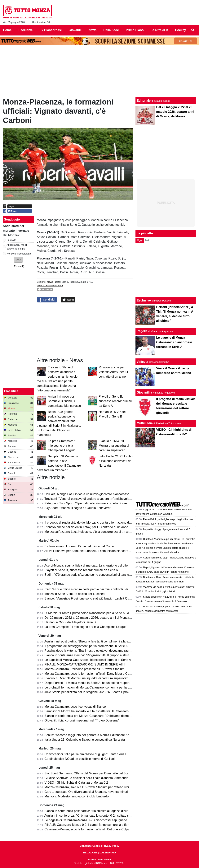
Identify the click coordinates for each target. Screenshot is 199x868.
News (50, 282)
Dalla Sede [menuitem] (111, 30)
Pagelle (142, 331)
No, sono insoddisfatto (19, 254)
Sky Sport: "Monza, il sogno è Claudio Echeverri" (78, 508)
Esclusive (144, 300)
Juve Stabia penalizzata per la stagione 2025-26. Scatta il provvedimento (94, 692)
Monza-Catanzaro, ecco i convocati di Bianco (75, 707)
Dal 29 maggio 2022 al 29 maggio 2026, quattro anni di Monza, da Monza (94, 618)
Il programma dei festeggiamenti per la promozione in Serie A (86, 646)
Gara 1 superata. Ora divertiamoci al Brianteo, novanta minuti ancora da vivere (98, 792)
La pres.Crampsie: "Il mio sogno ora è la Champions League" (62, 446)
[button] (18, 260)
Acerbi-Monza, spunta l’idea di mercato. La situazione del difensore (90, 565)
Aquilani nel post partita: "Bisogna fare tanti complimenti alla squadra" (92, 641)
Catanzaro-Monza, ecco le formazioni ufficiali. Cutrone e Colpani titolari (93, 829)
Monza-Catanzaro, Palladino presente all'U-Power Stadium (84, 669)
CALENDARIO (108, 853)
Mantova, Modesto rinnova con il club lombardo (77, 796)
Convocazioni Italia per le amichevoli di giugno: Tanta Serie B (86, 754)
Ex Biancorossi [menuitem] (51, 30)
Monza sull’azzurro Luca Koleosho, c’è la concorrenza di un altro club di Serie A (99, 532)
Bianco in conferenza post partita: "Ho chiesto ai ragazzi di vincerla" (90, 811)
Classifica (11, 391)
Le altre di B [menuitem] (159, 30)
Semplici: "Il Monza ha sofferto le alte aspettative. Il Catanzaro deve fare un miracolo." (103, 711)
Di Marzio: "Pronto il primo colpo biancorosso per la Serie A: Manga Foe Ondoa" (99, 613)
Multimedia (145, 423)
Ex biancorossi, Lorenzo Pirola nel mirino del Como (79, 546)
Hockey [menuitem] (181, 30)
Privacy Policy (111, 846)
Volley (141, 362)
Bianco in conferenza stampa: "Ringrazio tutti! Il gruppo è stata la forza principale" (100, 655)
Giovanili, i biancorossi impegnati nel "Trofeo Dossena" (82, 720)
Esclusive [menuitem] (26, 30)
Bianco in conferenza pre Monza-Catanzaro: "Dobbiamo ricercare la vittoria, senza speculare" (108, 716)
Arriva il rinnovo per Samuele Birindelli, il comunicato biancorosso (64, 401)
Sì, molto (12, 240)
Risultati (18, 266)
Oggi (140, 240)
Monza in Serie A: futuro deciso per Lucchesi (75, 594)
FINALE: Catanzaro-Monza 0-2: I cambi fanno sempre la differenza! (90, 825)
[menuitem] (193, 30)
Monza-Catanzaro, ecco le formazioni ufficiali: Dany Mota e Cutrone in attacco (97, 674)
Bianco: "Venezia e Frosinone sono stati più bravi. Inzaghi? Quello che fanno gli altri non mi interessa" (113, 598)
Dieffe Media (104, 859)
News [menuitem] (92, 30)
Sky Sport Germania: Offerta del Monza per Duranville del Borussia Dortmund (97, 773)
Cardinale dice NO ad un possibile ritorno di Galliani (80, 759)
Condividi (47, 300)
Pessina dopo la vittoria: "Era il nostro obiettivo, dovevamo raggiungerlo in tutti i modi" (102, 651)
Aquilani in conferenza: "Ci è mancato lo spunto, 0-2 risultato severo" (91, 816)
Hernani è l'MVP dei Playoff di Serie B (70, 622)
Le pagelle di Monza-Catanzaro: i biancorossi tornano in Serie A (88, 660)
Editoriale (144, 101)
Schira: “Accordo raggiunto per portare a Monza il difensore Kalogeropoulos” (96, 735)
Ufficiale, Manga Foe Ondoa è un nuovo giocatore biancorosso (87, 494)
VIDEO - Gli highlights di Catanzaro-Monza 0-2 (76, 783)
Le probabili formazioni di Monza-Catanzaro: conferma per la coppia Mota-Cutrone (100, 687)
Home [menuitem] (7, 30)
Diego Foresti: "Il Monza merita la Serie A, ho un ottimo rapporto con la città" (96, 683)
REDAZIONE (90, 853)
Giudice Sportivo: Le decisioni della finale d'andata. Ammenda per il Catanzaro (98, 778)
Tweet (68, 300)
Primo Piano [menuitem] (135, 30)
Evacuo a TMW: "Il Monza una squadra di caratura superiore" (114, 446)
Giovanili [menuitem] (75, 30)
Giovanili (143, 392)
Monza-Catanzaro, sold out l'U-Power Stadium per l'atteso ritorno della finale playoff (101, 787)
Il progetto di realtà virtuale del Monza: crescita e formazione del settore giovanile (100, 523)
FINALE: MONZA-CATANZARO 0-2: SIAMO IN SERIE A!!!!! (85, 664)
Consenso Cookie (90, 846)
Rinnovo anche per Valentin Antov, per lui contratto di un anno (113, 372)
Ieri (147, 240)
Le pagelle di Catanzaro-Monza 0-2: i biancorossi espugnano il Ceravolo (93, 820)
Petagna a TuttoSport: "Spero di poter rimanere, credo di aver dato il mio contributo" (101, 503)
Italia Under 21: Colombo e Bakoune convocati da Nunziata (116, 461)
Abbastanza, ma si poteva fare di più (17, 247)
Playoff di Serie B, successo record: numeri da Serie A (115, 401)
